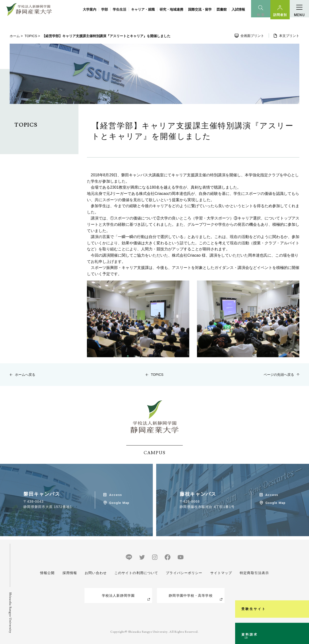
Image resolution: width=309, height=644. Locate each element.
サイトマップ (221, 573)
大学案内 (90, 9)
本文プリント (289, 36)
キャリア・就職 (143, 9)
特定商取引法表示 (254, 573)
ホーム (15, 36)
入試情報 (238, 9)
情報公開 (47, 573)
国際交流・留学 (200, 9)
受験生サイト (303, 571)
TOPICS (31, 36)
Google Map (119, 503)
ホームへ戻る (25, 375)
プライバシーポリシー (184, 573)
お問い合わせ (96, 573)
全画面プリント (252, 36)
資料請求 (303, 621)
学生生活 (119, 9)
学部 (105, 9)
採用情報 (70, 573)
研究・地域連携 (171, 9)
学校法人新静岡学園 (118, 596)
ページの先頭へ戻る (279, 375)
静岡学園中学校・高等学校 (191, 596)
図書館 (222, 9)
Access (116, 495)
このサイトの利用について (136, 573)
